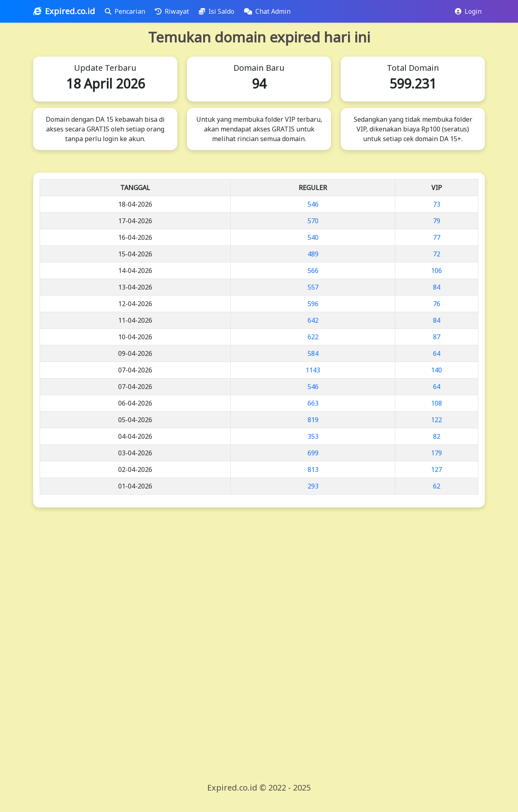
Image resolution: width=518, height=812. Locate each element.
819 (313, 420)
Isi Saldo (218, 11)
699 (313, 453)
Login (468, 11)
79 (437, 221)
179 (436, 453)
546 (313, 204)
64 (437, 353)
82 (437, 436)
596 (313, 304)
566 (313, 271)
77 (437, 237)
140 (436, 370)
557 (313, 287)
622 (313, 337)
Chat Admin (269, 11)
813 (313, 469)
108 (436, 403)
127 (436, 469)
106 (436, 271)
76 (437, 304)
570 (313, 221)
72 (437, 254)
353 (313, 436)
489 (313, 254)
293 (313, 486)
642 (313, 320)
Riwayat (174, 11)
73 (437, 204)
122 (436, 420)
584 (313, 353)
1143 (313, 370)
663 (313, 403)
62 (437, 486)
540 (313, 237)
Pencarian (127, 11)
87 (437, 337)
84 (437, 287)
